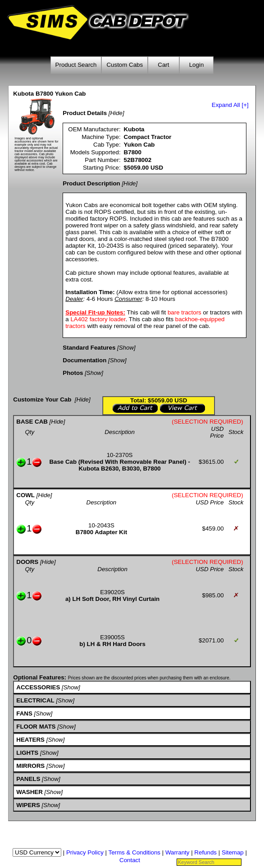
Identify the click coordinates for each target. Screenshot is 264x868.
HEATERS (30, 740)
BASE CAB (32, 422)
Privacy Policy (85, 852)
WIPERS (28, 805)
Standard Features (89, 348)
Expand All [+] (230, 105)
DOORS (27, 562)
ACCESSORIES (38, 687)
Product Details (85, 113)
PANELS (28, 779)
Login (197, 65)
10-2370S (120, 455)
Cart (163, 65)
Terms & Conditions (134, 852)
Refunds (205, 852)
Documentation (84, 360)
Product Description (91, 183)
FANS (24, 713)
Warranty (178, 852)
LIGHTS (27, 753)
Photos (73, 373)
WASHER (30, 792)
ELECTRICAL (35, 700)
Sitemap (233, 852)
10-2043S (101, 525)
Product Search (76, 65)
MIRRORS (30, 766)
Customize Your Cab (42, 399)
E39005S (112, 637)
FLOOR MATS (36, 727)
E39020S (112, 592)
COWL (25, 495)
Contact (130, 860)
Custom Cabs (125, 65)
